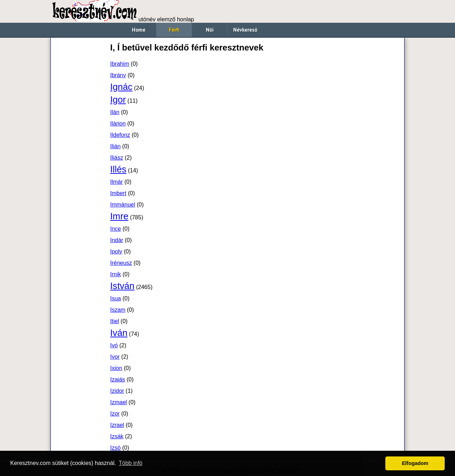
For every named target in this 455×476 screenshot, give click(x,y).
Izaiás (118, 379)
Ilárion (118, 124)
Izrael (117, 425)
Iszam (118, 310)
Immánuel (123, 205)
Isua (116, 298)
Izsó (115, 448)
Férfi (174, 30)
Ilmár (117, 182)
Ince (116, 229)
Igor (118, 100)
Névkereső (245, 30)
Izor (115, 414)
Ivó (114, 345)
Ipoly (116, 252)
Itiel (115, 321)
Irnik (116, 274)
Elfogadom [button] (415, 463)
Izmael (119, 402)
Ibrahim (120, 64)
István (122, 286)
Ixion (116, 368)
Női (210, 30)
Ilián (115, 146)
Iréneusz (121, 263)
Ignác (121, 87)
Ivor (115, 357)
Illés (118, 169)
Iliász (117, 158)
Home (139, 30)
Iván (119, 333)
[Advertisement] (80, 148)
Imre (119, 216)
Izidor (117, 391)
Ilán (115, 112)
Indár (117, 240)
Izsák (117, 436)
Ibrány (118, 75)
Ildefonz (120, 135)
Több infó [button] (131, 463)
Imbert (118, 193)
